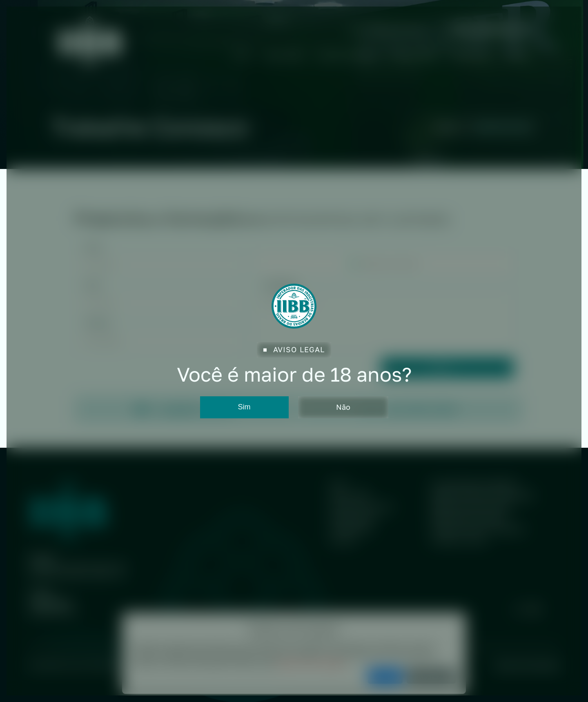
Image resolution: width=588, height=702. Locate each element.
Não (343, 407)
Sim (244, 407)
